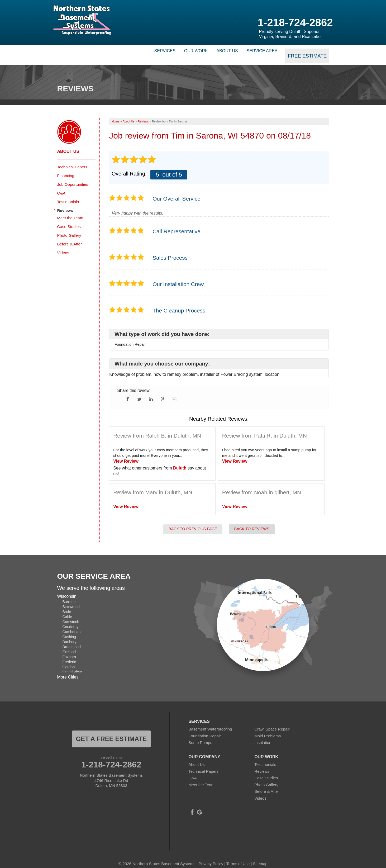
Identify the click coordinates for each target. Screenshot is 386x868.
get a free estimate (111, 732)
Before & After (70, 237)
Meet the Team (70, 211)
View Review (126, 455)
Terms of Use (238, 857)
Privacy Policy (211, 857)
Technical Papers (72, 160)
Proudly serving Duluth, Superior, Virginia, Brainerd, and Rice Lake (290, 34)
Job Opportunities (73, 178)
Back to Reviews (252, 523)
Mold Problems (268, 730)
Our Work (180, 52)
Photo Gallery (69, 229)
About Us (218, 52)
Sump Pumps (200, 736)
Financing (66, 169)
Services (142, 52)
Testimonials (68, 195)
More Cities (68, 670)
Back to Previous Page (193, 523)
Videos (63, 246)
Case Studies (69, 220)
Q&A (61, 186)
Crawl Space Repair (272, 723)
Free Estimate (308, 52)
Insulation (263, 736)
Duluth (180, 462)
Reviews (65, 204)
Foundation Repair (205, 730)
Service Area (260, 52)
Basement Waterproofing (210, 723)
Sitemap (260, 857)
